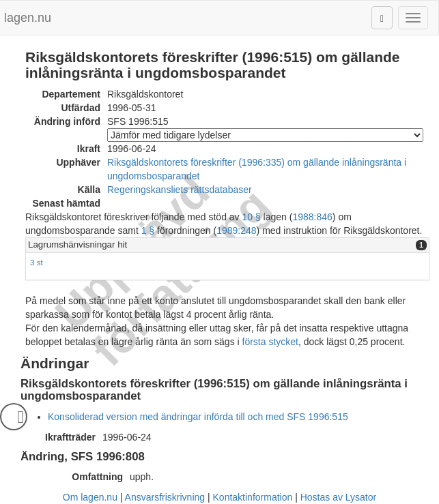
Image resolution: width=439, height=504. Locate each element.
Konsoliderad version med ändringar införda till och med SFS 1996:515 (198, 417)
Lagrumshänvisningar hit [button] (77, 244)
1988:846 (312, 217)
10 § (251, 217)
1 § (148, 231)
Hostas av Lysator (339, 497)
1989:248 (236, 231)
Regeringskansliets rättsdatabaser (180, 190)
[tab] (227, 245)
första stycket (270, 342)
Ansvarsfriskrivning (165, 497)
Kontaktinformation (253, 497)
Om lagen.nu (90, 497)
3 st (37, 262)
